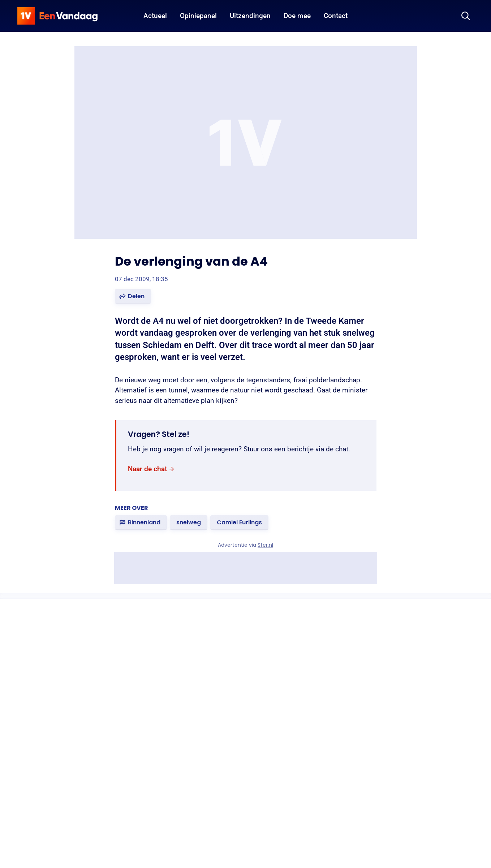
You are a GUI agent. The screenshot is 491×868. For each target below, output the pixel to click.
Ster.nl (265, 545)
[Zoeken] (466, 16)
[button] (133, 296)
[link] (151, 469)
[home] (57, 16)
